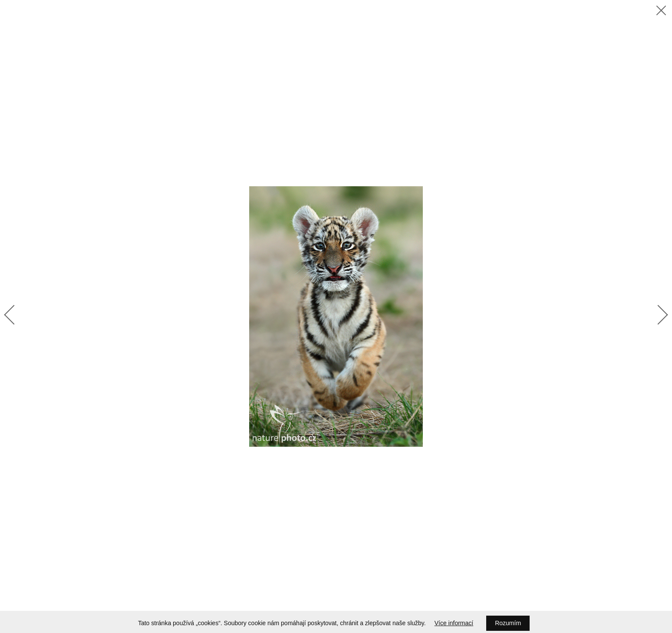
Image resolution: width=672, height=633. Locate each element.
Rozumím (508, 623)
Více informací (454, 623)
